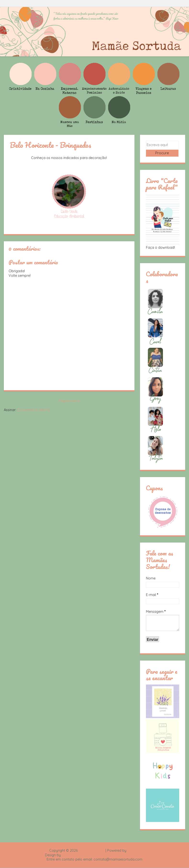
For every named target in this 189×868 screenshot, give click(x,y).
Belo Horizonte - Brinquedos (50, 145)
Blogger (133, 851)
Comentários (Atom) (33, 410)
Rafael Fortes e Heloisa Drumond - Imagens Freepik (103, 855)
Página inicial (69, 401)
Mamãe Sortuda (92, 851)
